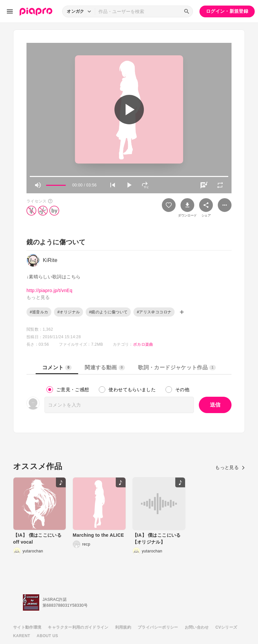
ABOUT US (47, 636)
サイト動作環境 (27, 627)
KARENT (22, 636)
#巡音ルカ (39, 312)
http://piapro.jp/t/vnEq (49, 290)
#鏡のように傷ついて (108, 312)
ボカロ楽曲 (143, 344)
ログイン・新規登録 (227, 11)
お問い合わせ (197, 627)
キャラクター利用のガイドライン (78, 627)
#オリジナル (69, 312)
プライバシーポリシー (158, 627)
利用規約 (123, 627)
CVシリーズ (226, 627)
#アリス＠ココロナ (154, 312)
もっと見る (230, 467)
